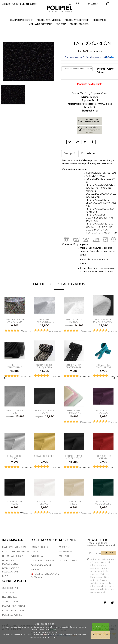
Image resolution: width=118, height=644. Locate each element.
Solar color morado (103, 412)
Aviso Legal (37, 556)
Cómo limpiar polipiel (14, 610)
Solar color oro (44, 456)
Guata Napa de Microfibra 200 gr (103, 321)
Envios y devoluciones (15, 547)
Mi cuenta (65, 547)
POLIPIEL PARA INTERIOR (49, 20)
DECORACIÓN (101, 20)
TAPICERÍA (61, 24)
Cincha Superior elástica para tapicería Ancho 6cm (44, 366)
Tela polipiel (9, 593)
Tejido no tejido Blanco (74, 321)
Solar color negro (15, 503)
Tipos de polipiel (11, 601)
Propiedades (88, 154)
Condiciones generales (16, 552)
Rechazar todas (100, 635)
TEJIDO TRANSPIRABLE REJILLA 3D (15, 366)
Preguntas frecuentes (15, 556)
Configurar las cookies (48, 637)
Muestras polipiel (12, 615)
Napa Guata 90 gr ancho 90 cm (15, 321)
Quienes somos (39, 547)
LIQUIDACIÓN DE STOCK (21, 20)
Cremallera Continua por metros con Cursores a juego (103, 366)
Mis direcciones (68, 560)
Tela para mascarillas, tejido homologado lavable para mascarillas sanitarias (44, 321)
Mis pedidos (65, 552)
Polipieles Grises (99, 94)
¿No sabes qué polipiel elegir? (92, 121)
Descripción (70, 154)
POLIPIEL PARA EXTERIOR (77, 20)
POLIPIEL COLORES (80, 24)
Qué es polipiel (10, 588)
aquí (103, 592)
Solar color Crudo (74, 503)
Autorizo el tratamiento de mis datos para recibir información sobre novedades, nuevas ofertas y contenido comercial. (102, 576)
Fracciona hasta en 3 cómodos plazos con (90, 57)
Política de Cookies (50, 632)
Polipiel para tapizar (13, 606)
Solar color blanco (44, 503)
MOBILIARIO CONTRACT (41, 24)
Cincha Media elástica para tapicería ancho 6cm (74, 366)
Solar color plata (15, 457)
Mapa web (36, 569)
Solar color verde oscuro (103, 503)
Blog (5, 576)
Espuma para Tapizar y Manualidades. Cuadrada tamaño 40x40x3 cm (74, 412)
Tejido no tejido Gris (15, 412)
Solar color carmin (103, 457)
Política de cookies (42, 565)
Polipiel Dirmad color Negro (74, 457)
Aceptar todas (101, 627)
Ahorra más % (89, 130)
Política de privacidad (43, 560)
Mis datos (65, 556)
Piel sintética (10, 597)
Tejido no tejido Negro (44, 412)
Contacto (37, 552)
